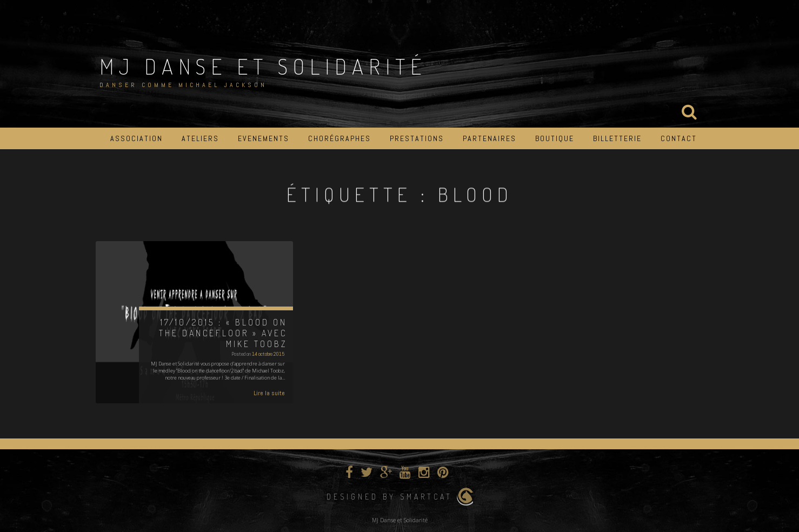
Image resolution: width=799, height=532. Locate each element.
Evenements (264, 138)
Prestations (417, 138)
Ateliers (200, 138)
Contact (679, 138)
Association (137, 138)
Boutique (555, 138)
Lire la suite (269, 393)
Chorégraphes (339, 138)
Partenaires (490, 138)
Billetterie (617, 138)
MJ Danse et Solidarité (263, 66)
